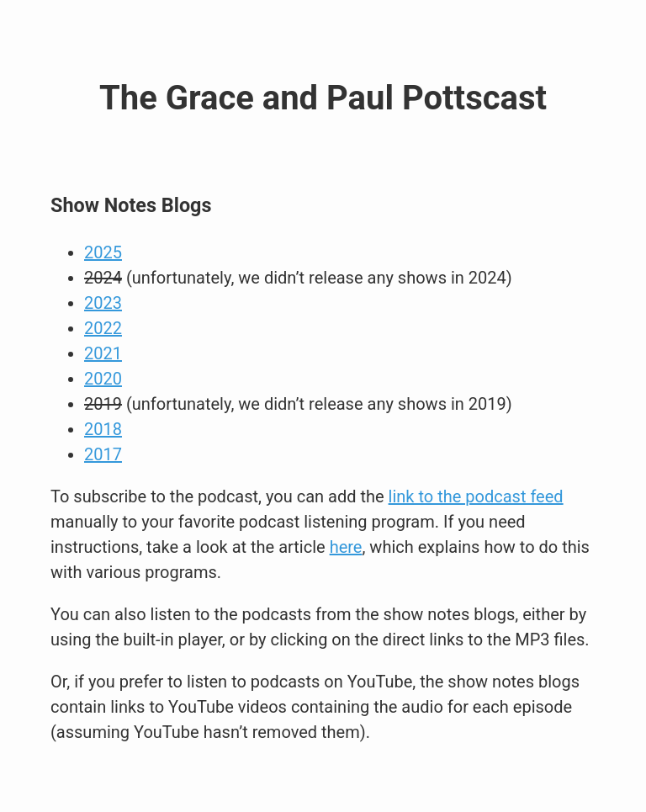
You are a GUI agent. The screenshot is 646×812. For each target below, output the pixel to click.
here (346, 547)
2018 (103, 429)
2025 (103, 252)
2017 (103, 454)
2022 (103, 328)
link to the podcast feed (476, 496)
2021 (103, 353)
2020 (103, 379)
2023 (103, 303)
